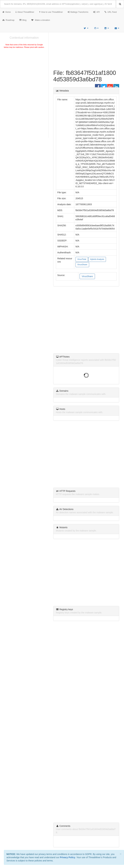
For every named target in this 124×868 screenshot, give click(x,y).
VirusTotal (82, 259)
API (96, 12)
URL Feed (111, 12)
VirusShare (82, 265)
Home (7, 12)
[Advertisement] (24, 73)
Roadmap (8, 20)
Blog (23, 20)
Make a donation (41, 20)
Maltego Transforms (78, 12)
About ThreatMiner (25, 12)
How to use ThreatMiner (51, 12)
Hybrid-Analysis (97, 259)
